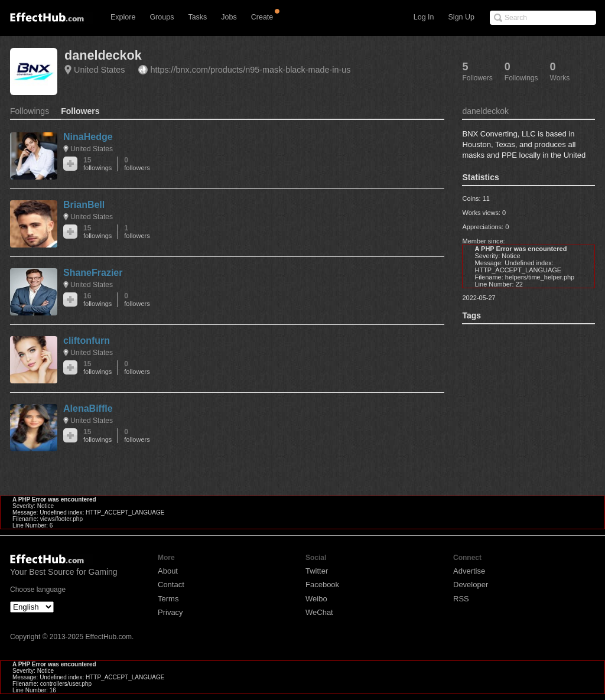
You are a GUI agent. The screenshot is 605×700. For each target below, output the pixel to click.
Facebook (322, 585)
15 (97, 164)
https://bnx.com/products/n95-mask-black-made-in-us (250, 70)
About (168, 571)
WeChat (319, 612)
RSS (461, 599)
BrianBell (84, 205)
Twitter (317, 571)
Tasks (197, 17)
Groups (162, 17)
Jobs (229, 17)
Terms (168, 599)
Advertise (469, 571)
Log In (424, 17)
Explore (123, 17)
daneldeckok (103, 55)
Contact (171, 585)
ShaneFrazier (93, 273)
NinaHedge (88, 137)
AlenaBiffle (88, 408)
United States (99, 70)
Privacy (170, 612)
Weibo (316, 599)
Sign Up (461, 17)
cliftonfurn (87, 341)
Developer (471, 585)
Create (262, 17)
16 (97, 300)
